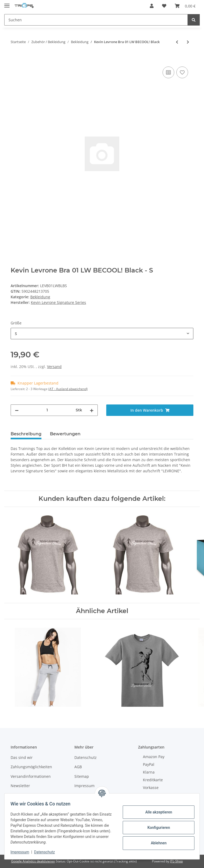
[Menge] (47, 410)
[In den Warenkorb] (15, 59)
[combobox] (102, 334)
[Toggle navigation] (7, 3)
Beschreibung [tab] (26, 434)
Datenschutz (86, 757)
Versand (54, 367)
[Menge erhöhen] (92, 410)
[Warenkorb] (185, 6)
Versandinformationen (31, 776)
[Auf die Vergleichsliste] (168, 72)
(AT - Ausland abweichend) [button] (68, 389)
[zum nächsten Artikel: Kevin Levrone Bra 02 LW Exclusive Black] (188, 42)
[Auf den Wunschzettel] (182, 72)
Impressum (84, 786)
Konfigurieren (156, 828)
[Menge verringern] (17, 410)
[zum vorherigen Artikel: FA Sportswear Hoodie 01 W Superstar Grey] (177, 42)
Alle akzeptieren (156, 812)
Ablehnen (156, 843)
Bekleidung (40, 297)
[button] (152, 6)
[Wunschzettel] (164, 6)
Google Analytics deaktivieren (33, 861)
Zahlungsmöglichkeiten (31, 767)
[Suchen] (96, 20)
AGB (78, 767)
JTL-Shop (176, 861)
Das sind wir (22, 757)
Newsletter (20, 786)
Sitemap (82, 776)
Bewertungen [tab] (65, 434)
